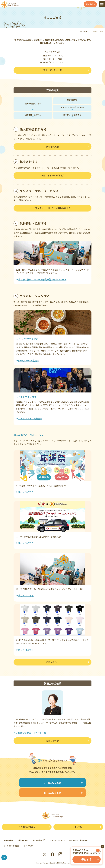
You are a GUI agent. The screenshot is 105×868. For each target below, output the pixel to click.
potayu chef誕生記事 (29, 360)
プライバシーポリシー (57, 840)
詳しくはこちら (26, 492)
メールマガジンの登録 (12, 846)
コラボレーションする (72, 115)
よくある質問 (39, 840)
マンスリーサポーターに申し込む (52, 208)
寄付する (78, 827)
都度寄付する (72, 100)
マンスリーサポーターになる (72, 107)
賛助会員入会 (52, 147)
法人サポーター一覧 (53, 70)
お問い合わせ (52, 662)
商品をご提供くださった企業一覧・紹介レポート (42, 279)
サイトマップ (28, 846)
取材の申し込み (23, 840)
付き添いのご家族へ (27, 827)
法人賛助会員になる (33, 104)
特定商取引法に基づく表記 (78, 840)
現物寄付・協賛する (33, 115)
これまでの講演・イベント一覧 (31, 733)
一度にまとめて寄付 (52, 175)
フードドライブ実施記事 (30, 418)
